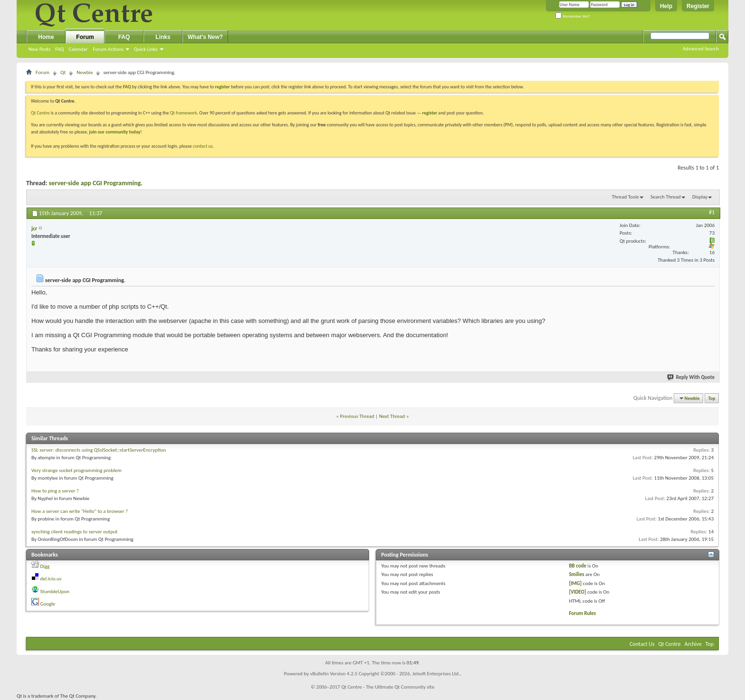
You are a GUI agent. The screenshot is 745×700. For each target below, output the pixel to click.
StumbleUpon (55, 591)
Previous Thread (357, 416)
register (430, 113)
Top (712, 398)
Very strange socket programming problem (76, 470)
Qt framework (184, 113)
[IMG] (575, 583)
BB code (578, 566)
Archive (693, 644)
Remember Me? (573, 16)
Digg (45, 566)
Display (700, 197)
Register (698, 6)
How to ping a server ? (55, 491)
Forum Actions (108, 49)
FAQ (59, 49)
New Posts (39, 49)
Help (666, 6)
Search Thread (666, 197)
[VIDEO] (577, 592)
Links (163, 37)
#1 (712, 212)
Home (46, 37)
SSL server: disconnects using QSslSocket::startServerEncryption (99, 450)
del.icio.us (51, 579)
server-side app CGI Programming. (96, 183)
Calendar (78, 49)
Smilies (576, 574)
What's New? (205, 37)
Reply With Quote (691, 377)
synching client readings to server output (75, 532)
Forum (85, 37)
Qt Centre (40, 113)
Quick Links (146, 49)
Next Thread (392, 416)
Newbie (85, 72)
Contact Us (642, 644)
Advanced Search (701, 49)
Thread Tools (626, 197)
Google (48, 604)
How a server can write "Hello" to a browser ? (80, 511)
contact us (203, 146)
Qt (63, 72)
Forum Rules (582, 613)
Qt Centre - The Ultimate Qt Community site (388, 687)
